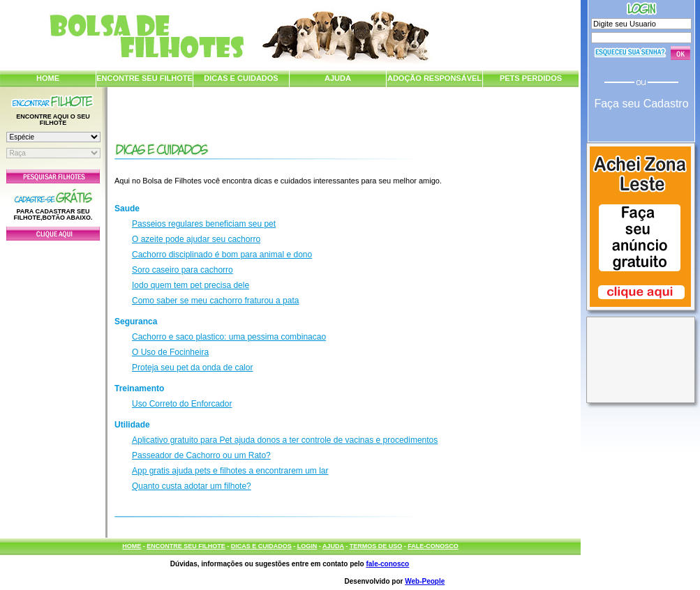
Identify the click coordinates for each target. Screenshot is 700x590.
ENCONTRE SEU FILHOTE (144, 78)
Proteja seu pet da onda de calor (192, 368)
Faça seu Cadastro (641, 104)
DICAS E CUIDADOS (241, 78)
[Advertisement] (53, 386)
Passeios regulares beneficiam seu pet (204, 224)
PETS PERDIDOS (531, 78)
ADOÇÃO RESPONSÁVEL (434, 78)
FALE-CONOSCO (433, 546)
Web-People (425, 581)
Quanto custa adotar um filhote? (192, 486)
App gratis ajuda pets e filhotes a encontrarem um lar (230, 471)
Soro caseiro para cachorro (183, 270)
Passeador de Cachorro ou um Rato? (201, 455)
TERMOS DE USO (376, 546)
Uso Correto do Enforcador (182, 404)
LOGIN (307, 546)
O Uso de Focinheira (170, 352)
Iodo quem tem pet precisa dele (191, 285)
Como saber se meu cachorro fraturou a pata (215, 301)
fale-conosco (387, 564)
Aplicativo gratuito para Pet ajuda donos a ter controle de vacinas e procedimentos (285, 440)
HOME (48, 78)
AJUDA (338, 78)
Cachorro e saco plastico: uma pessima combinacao (229, 337)
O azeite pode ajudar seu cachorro (196, 239)
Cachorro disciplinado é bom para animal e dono (222, 255)
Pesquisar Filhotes (53, 176)
